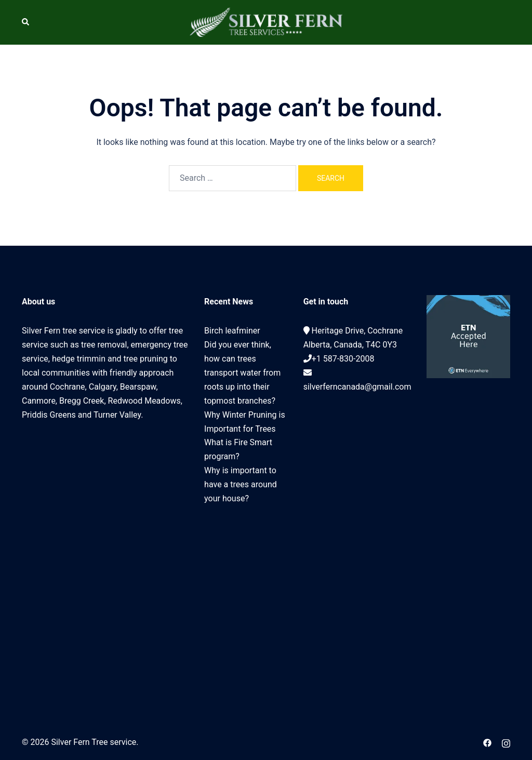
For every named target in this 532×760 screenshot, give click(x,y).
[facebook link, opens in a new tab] (487, 742)
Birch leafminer (232, 331)
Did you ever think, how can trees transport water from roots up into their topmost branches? (242, 373)
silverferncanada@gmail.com (357, 387)
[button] (26, 22)
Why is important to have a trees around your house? (241, 484)
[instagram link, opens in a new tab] (506, 742)
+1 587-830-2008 (343, 359)
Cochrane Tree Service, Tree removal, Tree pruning (105, 555)
